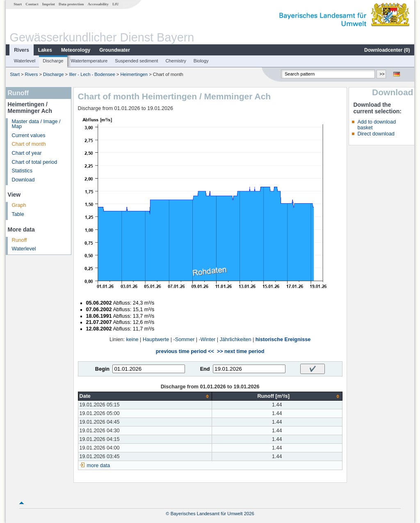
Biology (201, 61)
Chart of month (29, 144)
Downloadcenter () (387, 50)
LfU (116, 4)
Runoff (19, 240)
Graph (19, 205)
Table (18, 214)
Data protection (71, 4)
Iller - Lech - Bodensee (92, 74)
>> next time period (241, 351)
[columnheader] (145, 396)
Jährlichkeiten (236, 339)
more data (99, 466)
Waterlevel (25, 61)
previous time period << (185, 351)
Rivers (22, 50)
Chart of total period (35, 162)
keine (132, 339)
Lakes (45, 50)
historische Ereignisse (283, 339)
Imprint (49, 4)
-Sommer (184, 339)
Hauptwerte (156, 339)
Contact (32, 4)
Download (23, 180)
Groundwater (115, 50)
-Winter (207, 339)
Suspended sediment (136, 61)
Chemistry (176, 61)
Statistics (22, 171)
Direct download (376, 134)
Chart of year (27, 153)
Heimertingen (134, 74)
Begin (102, 369)
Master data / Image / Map (36, 124)
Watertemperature (89, 61)
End (205, 369)
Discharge (53, 61)
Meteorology (76, 50)
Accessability (98, 4)
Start (18, 4)
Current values (29, 135)
